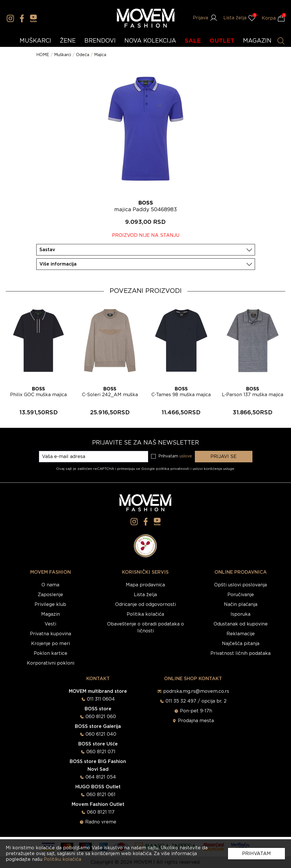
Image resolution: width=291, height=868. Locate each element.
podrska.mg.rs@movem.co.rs (196, 691)
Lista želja (145, 595)
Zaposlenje (50, 595)
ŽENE (68, 41)
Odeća (83, 55)
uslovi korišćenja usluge (213, 469)
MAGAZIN (257, 41)
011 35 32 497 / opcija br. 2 (196, 701)
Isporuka (240, 614)
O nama (50, 585)
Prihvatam (256, 854)
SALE (193, 41)
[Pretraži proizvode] (281, 41)
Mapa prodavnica (145, 585)
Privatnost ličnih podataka (240, 653)
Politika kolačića (145, 614)
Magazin (51, 614)
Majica (100, 55)
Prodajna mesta (196, 721)
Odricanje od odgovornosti (145, 604)
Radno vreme (101, 822)
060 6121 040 (101, 734)
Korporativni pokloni (51, 663)
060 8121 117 (101, 812)
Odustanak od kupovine (241, 624)
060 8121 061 (101, 795)
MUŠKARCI (35, 41)
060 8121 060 (101, 717)
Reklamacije (241, 634)
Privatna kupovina (51, 634)
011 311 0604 (101, 699)
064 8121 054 (101, 777)
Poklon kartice (51, 653)
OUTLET (222, 41)
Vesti (50, 624)
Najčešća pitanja (241, 644)
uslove (186, 456)
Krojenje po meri (51, 644)
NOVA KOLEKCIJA (150, 41)
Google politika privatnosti (166, 469)
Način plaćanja (241, 604)
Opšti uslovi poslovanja (240, 585)
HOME (43, 55)
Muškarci (63, 55)
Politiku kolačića (62, 859)
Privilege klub (50, 604)
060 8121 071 (101, 752)
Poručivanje (241, 595)
